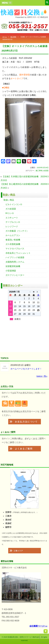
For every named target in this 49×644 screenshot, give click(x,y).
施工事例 (13, 37)
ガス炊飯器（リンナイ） (17, 231)
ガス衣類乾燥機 (13, 244)
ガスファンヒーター (15, 275)
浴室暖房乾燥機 (13, 266)
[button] (7, 3)
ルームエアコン (13, 235)
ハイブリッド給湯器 (15, 257)
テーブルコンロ (13, 222)
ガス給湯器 (11, 209)
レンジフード (12, 226)
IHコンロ (10, 213)
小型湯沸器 (11, 271)
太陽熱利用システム (15, 262)
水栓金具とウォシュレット (18, 253)
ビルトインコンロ (14, 204)
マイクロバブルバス (15, 249)
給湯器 (46, 171)
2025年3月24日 (43, 168)
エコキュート (12, 218)
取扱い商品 (9, 200)
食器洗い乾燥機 (13, 240)
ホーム (5, 37)
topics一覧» (42, 376)
